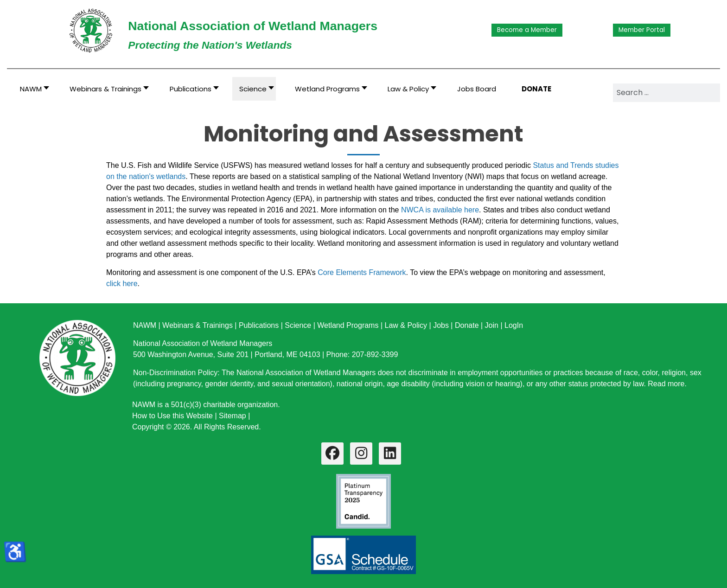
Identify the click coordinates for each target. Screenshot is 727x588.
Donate (467, 325)
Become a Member (527, 30)
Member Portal (642, 30)
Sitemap (233, 416)
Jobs (441, 325)
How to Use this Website (172, 416)
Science (298, 325)
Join (492, 325)
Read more (666, 384)
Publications (259, 325)
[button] (107, 89)
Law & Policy (406, 325)
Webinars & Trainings (198, 325)
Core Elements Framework (362, 272)
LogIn (514, 325)
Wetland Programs (348, 325)
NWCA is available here (440, 210)
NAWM (145, 325)
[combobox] (666, 93)
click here (122, 284)
